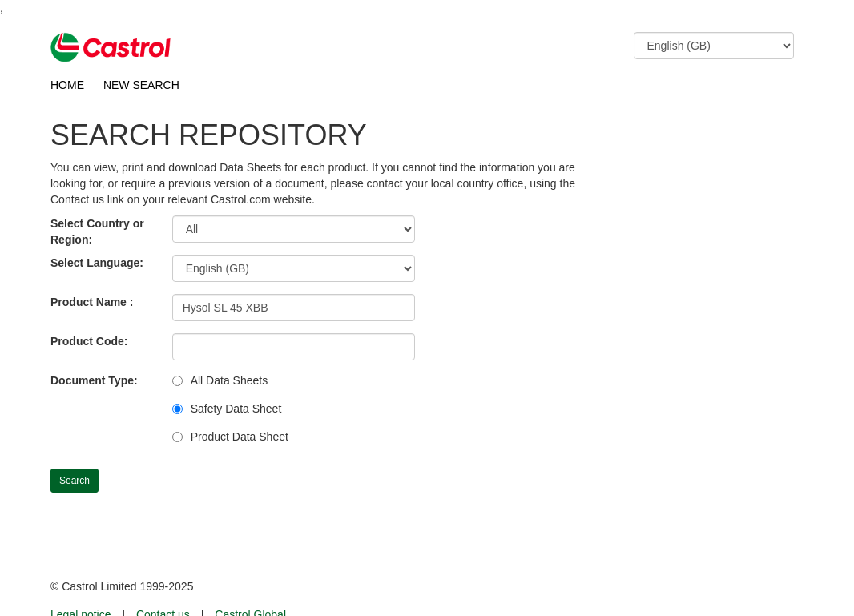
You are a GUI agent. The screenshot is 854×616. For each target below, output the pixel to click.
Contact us (163, 585)
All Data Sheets (230, 380)
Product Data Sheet (240, 437)
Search (75, 481)
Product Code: (89, 341)
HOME (67, 85)
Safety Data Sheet (236, 409)
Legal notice (81, 585)
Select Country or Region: (97, 232)
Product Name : (92, 302)
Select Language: (97, 263)
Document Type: (94, 380)
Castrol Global (250, 585)
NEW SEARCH (141, 85)
